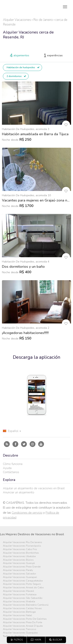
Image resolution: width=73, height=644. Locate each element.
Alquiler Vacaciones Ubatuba (19, 556)
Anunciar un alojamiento (19, 492)
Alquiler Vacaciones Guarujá (19, 563)
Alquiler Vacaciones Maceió (18, 591)
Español (12, 431)
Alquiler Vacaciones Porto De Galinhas (25, 619)
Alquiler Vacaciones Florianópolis (22, 546)
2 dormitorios (16, 76)
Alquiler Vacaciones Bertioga (19, 612)
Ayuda (7, 468)
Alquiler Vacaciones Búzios (18, 560)
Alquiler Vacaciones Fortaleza (20, 595)
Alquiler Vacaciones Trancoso (20, 629)
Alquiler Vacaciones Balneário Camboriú (26, 605)
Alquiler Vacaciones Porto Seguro (22, 584)
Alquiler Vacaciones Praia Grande (22, 567)
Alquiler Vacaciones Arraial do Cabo (23, 588)
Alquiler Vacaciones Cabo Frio (20, 549)
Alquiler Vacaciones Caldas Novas (22, 608)
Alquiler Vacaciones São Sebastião (23, 598)
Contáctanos (11, 472)
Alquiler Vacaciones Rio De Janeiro (22, 542)
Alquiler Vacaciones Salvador (19, 574)
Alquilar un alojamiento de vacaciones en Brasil (34, 488)
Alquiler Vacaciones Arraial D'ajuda (23, 626)
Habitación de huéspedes (23, 67)
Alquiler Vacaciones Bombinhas (21, 553)
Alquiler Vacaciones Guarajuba (20, 633)
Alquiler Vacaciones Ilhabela (19, 602)
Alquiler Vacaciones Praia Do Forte (22, 622)
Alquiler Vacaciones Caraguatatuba (23, 581)
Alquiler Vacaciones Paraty (18, 570)
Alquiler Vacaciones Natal (17, 615)
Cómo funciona (13, 464)
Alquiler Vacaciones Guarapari (20, 577)
